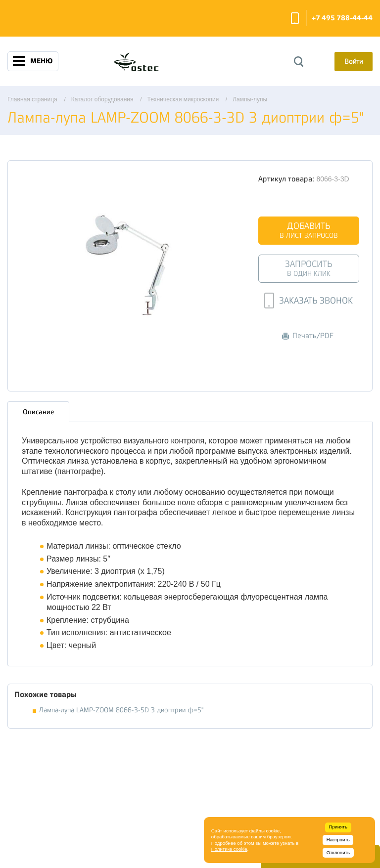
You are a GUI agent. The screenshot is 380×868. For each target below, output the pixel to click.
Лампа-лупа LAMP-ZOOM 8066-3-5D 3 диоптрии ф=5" (121, 710)
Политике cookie (229, 849)
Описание (38, 412)
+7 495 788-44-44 (342, 18)
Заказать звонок (295, 18)
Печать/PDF (308, 336)
